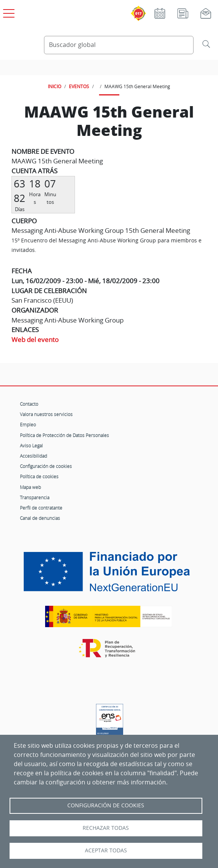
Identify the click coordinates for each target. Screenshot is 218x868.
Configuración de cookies (46, 466)
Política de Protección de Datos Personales (64, 435)
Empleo (28, 424)
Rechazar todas (106, 828)
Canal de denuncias (40, 518)
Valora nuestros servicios (46, 414)
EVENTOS (79, 86)
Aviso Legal (31, 445)
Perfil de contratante (41, 508)
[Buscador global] (119, 45)
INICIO (54, 86)
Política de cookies (39, 476)
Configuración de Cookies (106, 805)
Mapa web (30, 487)
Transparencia (35, 497)
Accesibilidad (33, 456)
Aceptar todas (106, 850)
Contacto (29, 404)
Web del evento (35, 340)
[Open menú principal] (8, 12)
